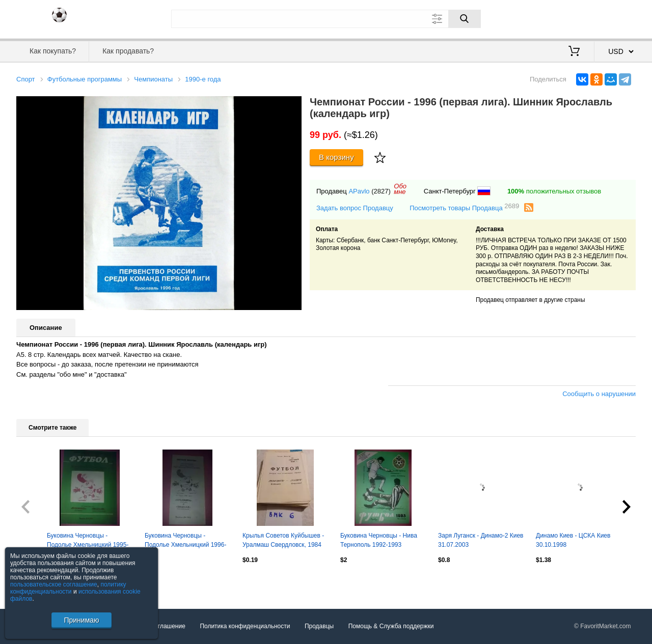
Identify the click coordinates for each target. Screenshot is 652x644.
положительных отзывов (554, 191)
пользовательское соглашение (54, 584)
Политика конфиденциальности (245, 626)
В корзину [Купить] (336, 157)
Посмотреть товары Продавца (464, 207)
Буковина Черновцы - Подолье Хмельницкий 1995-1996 (88, 541)
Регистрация (615, 18)
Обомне (400, 189)
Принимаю (81, 620)
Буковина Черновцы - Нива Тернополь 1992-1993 (379, 540)
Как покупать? (53, 51)
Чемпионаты (153, 79)
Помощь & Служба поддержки (391, 626)
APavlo (359, 191)
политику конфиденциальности (68, 588)
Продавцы (319, 626)
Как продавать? (128, 51)
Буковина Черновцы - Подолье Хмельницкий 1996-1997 (185, 541)
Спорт (26, 79)
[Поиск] (465, 19)
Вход (576, 18)
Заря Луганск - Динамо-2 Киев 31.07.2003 (481, 540)
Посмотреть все (39, 582)
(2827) (381, 191)
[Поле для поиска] (326, 19)
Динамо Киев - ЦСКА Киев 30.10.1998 (573, 540)
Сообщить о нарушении (599, 394)
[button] (292, 105)
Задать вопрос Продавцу (355, 208)
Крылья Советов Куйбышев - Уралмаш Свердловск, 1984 (283, 540)
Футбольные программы (85, 79)
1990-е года (203, 79)
